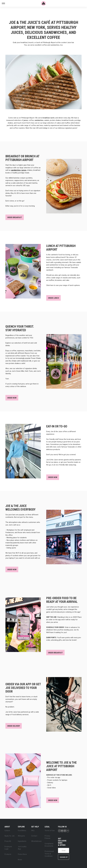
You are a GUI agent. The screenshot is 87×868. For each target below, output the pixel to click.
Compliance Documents (49, 845)
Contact (34, 836)
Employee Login (8, 848)
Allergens (21, 836)
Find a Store (22, 854)
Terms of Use (50, 831)
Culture (7, 831)
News (20, 860)
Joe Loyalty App (22, 848)
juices (26, 120)
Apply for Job (10, 836)
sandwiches (39, 120)
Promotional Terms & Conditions (49, 854)
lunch (53, 118)
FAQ (33, 831)
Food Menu (22, 831)
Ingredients (22, 841)
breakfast (46, 118)
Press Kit (8, 841)
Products (8, 854)
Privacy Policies (47, 837)
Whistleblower (36, 841)
